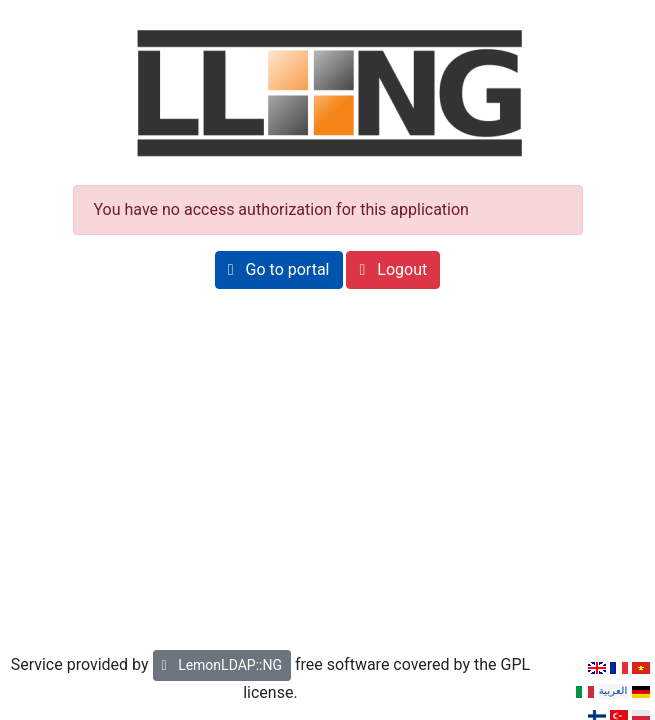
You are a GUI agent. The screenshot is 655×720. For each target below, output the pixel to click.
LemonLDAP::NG (222, 665)
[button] (279, 270)
